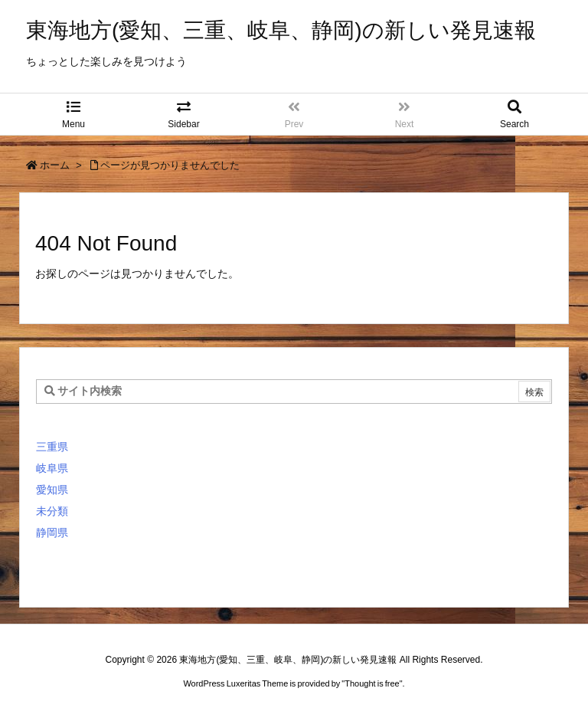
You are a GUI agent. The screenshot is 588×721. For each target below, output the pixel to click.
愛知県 (52, 490)
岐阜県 (52, 468)
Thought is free (372, 683)
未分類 (52, 511)
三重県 (52, 447)
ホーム (55, 165)
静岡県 (52, 533)
